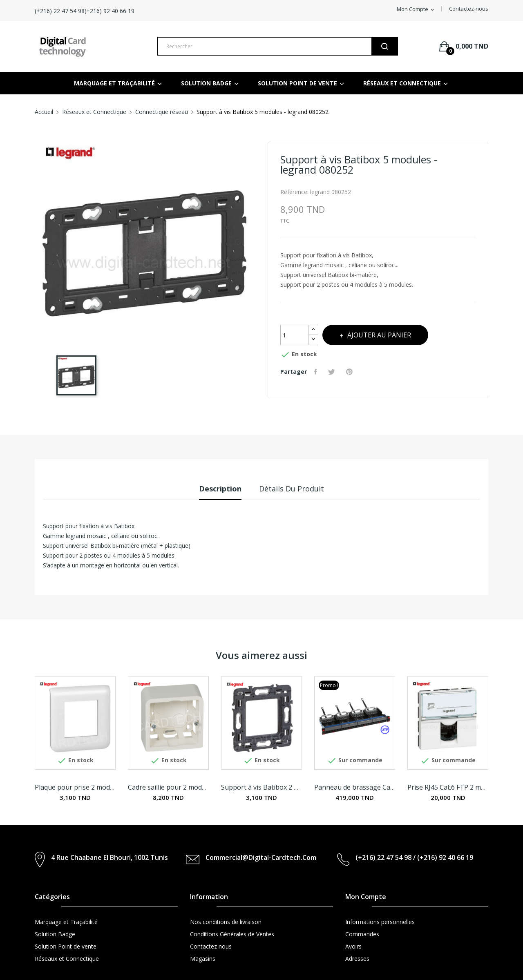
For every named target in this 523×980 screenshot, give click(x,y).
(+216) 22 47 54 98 (107, 11)
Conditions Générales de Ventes (232, 934)
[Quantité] (295, 335)
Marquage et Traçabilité (66, 922)
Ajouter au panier (386, 335)
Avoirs (353, 946)
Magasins (203, 959)
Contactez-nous (469, 9)
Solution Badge (55, 934)
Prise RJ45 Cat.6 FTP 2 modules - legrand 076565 (448, 787)
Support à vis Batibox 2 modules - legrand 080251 (261, 787)
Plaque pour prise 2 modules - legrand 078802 (75, 787)
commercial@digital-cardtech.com (261, 857)
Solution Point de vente (66, 946)
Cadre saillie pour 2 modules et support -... (168, 787)
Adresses (357, 959)
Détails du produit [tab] (296, 489)
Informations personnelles (380, 922)
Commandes (362, 934)
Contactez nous (211, 946)
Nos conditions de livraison (226, 922)
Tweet (335, 372)
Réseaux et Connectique (67, 959)
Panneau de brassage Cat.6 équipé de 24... (355, 787)
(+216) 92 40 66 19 (163, 11)
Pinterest (354, 372)
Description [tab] (216, 489)
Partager (317, 372)
